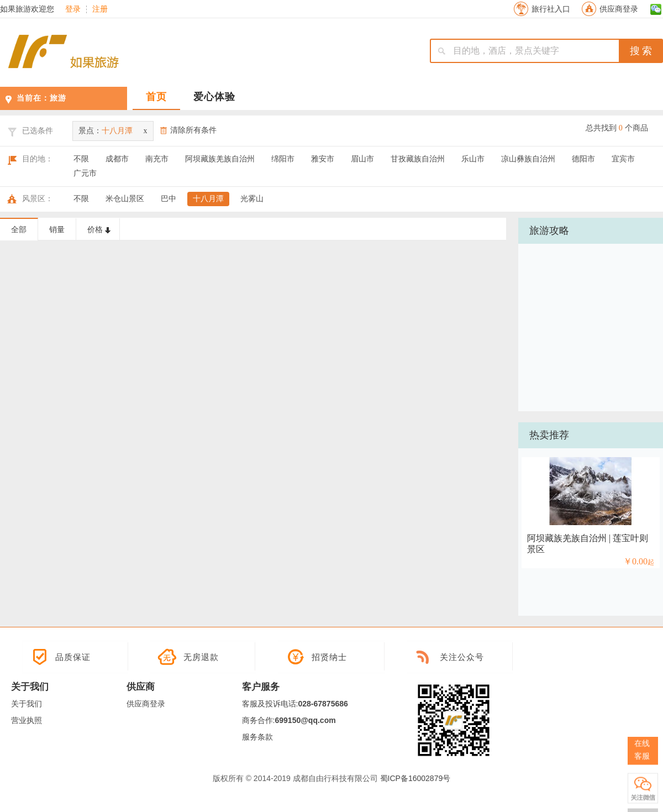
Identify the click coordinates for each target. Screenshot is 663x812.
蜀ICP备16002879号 (415, 778)
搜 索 (641, 51)
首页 (156, 97)
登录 (73, 9)
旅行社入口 (551, 9)
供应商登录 (619, 9)
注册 (100, 9)
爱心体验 (214, 97)
